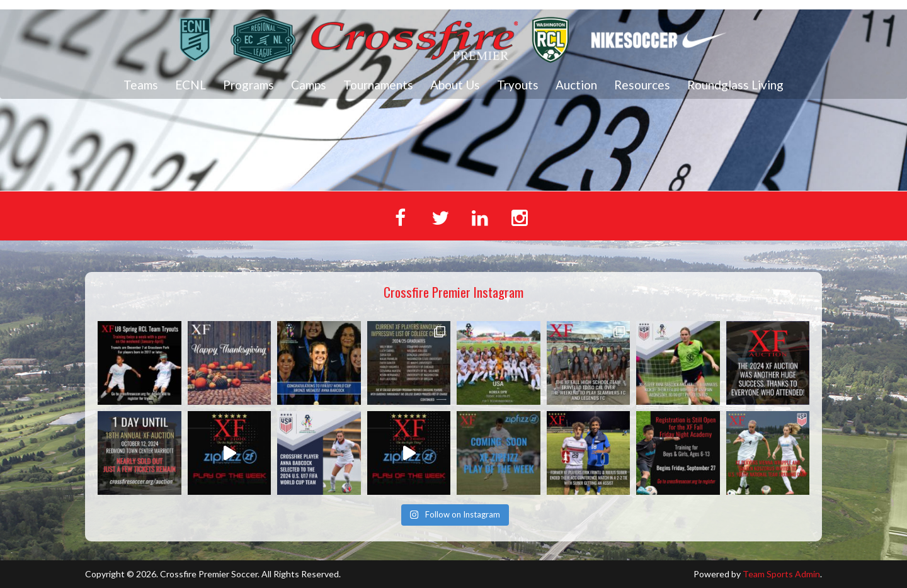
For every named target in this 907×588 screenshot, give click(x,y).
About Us (455, 85)
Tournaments (378, 85)
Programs (248, 85)
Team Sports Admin (781, 574)
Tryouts (518, 85)
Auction (576, 85)
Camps (309, 85)
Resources (642, 85)
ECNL (191, 85)
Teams (141, 85)
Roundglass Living (735, 85)
